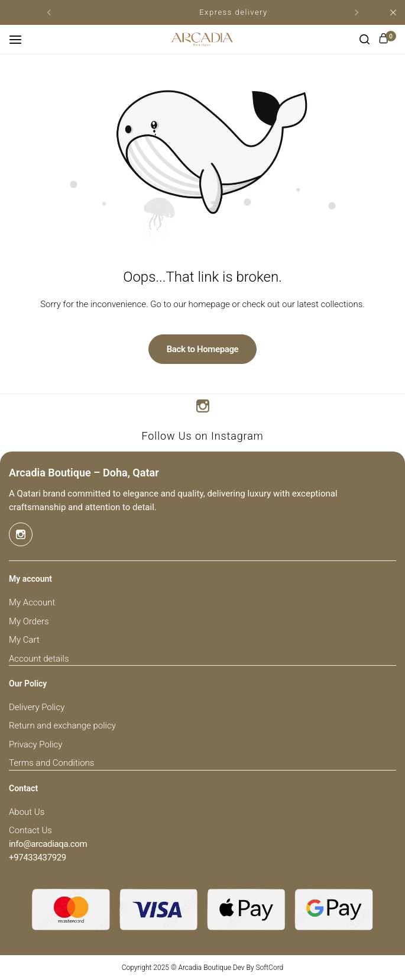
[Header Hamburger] (21, 39)
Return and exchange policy (62, 726)
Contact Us (30, 830)
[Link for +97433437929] (38, 858)
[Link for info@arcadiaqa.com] (48, 844)
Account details (39, 659)
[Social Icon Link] (203, 406)
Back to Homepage (203, 349)
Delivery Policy (37, 707)
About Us (27, 812)
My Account (32, 602)
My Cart (24, 640)
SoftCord (269, 968)
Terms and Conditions (51, 763)
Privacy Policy (35, 744)
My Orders (29, 621)
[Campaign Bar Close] (393, 12)
